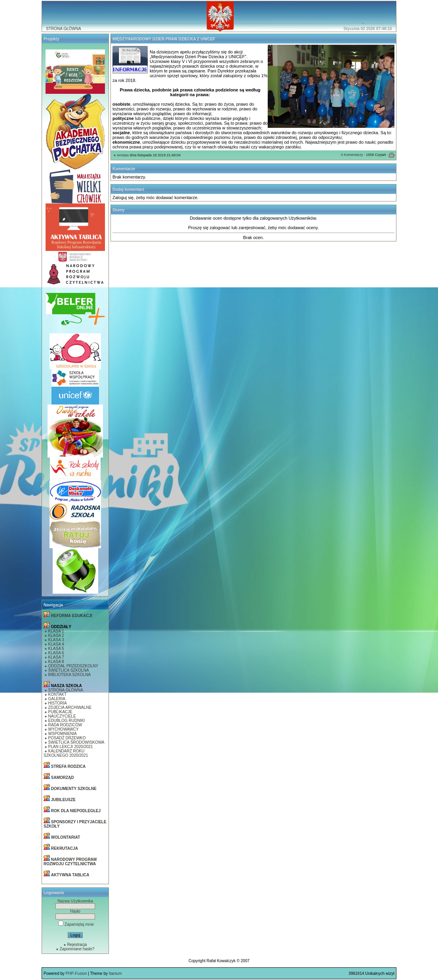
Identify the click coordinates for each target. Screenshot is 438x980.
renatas (123, 155)
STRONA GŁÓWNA (63, 29)
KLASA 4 (56, 644)
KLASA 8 (56, 662)
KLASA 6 (56, 653)
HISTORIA (58, 703)
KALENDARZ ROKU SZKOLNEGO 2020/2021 (66, 753)
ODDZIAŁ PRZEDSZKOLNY (73, 666)
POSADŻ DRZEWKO (67, 738)
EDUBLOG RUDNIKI (67, 721)
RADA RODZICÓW (65, 725)
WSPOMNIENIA (63, 734)
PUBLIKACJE (60, 712)
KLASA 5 (56, 649)
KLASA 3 (56, 640)
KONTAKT (57, 694)
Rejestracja (77, 945)
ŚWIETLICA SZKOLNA (69, 670)
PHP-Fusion (76, 973)
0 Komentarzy (352, 155)
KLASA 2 (56, 635)
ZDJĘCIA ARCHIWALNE (70, 707)
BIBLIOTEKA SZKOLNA (70, 675)
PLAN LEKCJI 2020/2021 (71, 747)
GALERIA (57, 699)
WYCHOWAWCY (64, 729)
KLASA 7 (56, 657)
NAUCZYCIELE (62, 716)
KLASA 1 (56, 631)
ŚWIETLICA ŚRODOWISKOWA (76, 742)
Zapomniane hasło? (77, 949)
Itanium (115, 973)
